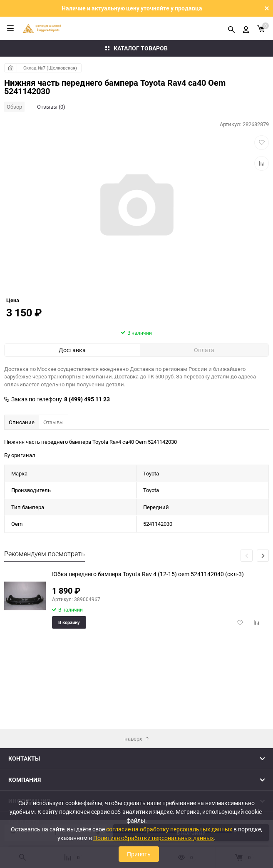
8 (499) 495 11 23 (87, 447)
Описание (22, 470)
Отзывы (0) (51, 107)
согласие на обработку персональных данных (169, 829)
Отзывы (53, 470)
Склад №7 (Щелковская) (50, 68)
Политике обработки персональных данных (154, 838)
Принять (139, 854)
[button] (263, 603)
